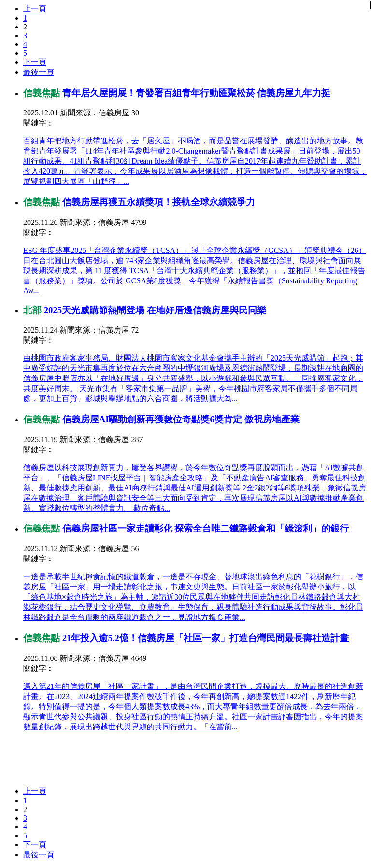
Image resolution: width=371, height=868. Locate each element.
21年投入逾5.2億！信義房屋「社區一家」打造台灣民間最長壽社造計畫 (206, 638)
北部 (34, 310)
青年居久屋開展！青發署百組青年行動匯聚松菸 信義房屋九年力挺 (197, 93)
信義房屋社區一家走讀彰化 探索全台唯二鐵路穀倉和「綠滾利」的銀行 (206, 528)
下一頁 (35, 62)
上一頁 (35, 8)
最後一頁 (39, 72)
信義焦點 (43, 93)
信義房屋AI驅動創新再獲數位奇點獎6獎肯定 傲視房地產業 (181, 419)
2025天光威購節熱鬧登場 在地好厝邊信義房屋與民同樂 (155, 310)
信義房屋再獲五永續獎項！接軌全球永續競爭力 (159, 202)
